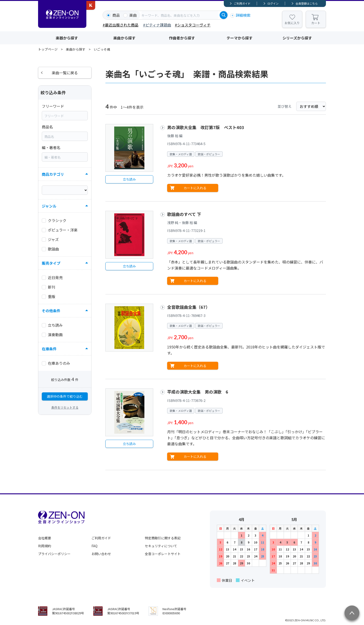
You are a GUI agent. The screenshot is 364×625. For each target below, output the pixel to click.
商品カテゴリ (53, 174)
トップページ (48, 49)
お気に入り (292, 23)
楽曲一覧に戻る (65, 73)
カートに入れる (195, 188)
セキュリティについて (161, 546)
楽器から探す (67, 38)
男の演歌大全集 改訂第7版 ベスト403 (206, 127)
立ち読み (129, 179)
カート (316, 23)
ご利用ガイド (242, 3)
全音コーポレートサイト (163, 554)
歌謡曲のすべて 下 (184, 214)
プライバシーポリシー (54, 554)
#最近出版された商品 (120, 25)
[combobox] (180, 15)
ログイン (273, 3)
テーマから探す (240, 38)
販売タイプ (51, 263)
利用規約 (45, 546)
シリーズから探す (297, 38)
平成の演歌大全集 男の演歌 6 (198, 392)
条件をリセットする (65, 407)
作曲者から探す (182, 38)
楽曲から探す (124, 38)
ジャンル (49, 206)
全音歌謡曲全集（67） (188, 307)
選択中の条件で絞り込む (65, 396)
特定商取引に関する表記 (163, 538)
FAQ (94, 546)
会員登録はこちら (307, 3)
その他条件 (51, 311)
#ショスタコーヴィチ (193, 25)
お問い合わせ (101, 554)
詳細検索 (243, 15)
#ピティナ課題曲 (157, 25)
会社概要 (45, 538)
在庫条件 (49, 349)
